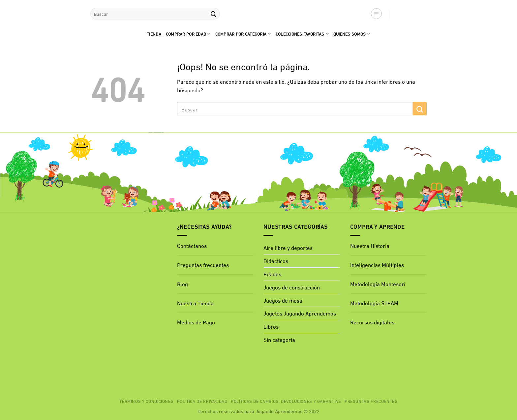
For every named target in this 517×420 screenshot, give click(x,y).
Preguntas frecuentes (203, 265)
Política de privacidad (202, 401)
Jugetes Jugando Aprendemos (300, 313)
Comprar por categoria (243, 34)
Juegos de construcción (292, 287)
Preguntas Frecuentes (371, 401)
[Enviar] (213, 14)
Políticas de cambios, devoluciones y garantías (286, 401)
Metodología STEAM (374, 303)
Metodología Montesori (378, 284)
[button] (377, 14)
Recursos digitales (373, 322)
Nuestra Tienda (195, 303)
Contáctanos (192, 245)
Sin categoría (279, 339)
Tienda (154, 34)
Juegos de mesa (283, 300)
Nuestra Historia (370, 245)
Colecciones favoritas (302, 34)
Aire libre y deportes (288, 247)
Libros (271, 326)
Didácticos (276, 261)
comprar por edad (188, 34)
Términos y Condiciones (146, 401)
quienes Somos (352, 34)
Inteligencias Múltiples (377, 265)
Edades (272, 274)
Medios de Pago (196, 322)
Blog (182, 284)
